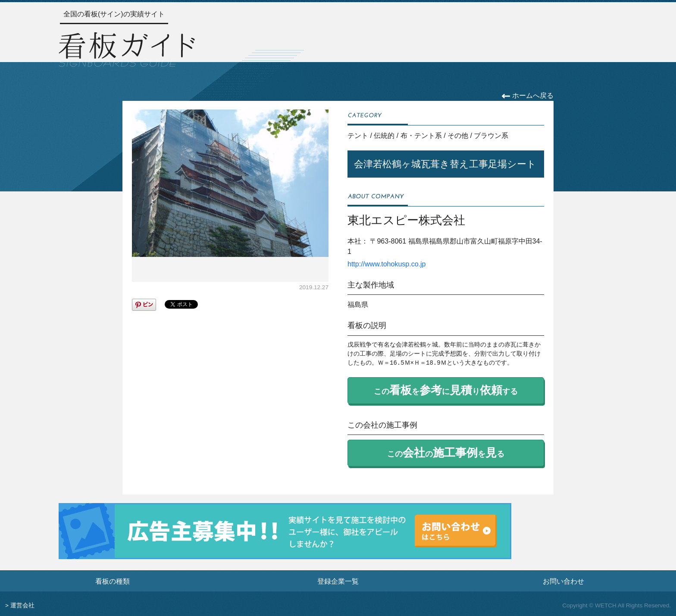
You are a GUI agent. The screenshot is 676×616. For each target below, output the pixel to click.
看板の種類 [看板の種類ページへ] (113, 581)
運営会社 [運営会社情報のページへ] (22, 605)
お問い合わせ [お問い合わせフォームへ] (563, 581)
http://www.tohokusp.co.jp (387, 264)
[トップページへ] (127, 48)
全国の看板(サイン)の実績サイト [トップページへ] (114, 14)
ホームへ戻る (527, 95)
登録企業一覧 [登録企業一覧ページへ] (338, 581)
